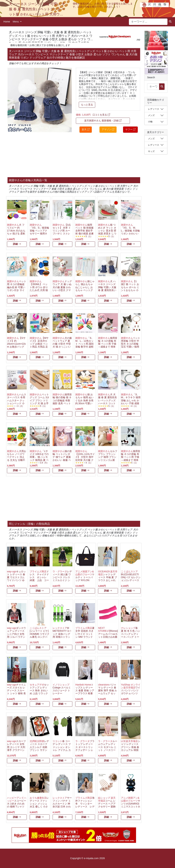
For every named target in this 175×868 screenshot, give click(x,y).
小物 (150, 122)
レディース (154, 109)
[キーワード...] (148, 22)
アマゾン (108, 129)
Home (7, 22)
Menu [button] (16, 22)
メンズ (151, 115)
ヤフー (130, 129)
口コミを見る (101, 115)
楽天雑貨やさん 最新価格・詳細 (103, 121)
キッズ (151, 151)
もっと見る (87, 105)
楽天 (86, 129)
